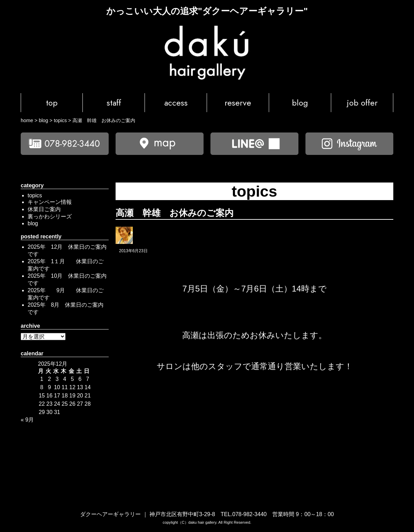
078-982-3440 (249, 514)
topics (35, 195)
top (52, 103)
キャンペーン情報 (50, 202)
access (176, 103)
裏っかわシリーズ (50, 216)
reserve (238, 103)
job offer (362, 103)
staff (114, 103)
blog (300, 103)
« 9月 (27, 420)
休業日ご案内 (44, 209)
